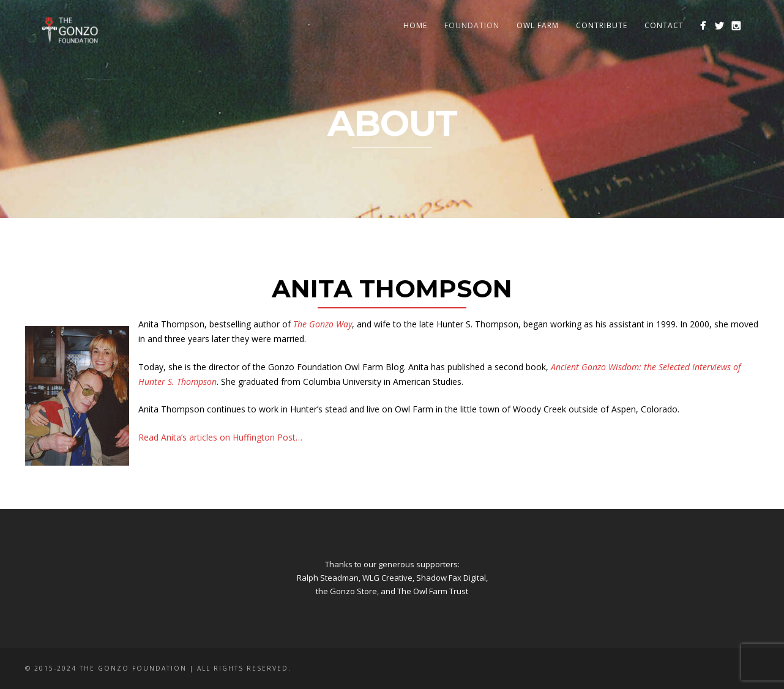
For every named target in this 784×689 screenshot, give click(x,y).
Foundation (472, 25)
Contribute (602, 25)
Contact (664, 25)
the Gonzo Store (346, 591)
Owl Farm (538, 25)
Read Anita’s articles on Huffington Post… (220, 437)
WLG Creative (387, 578)
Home (415, 25)
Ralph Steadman (328, 578)
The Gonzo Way (323, 324)
